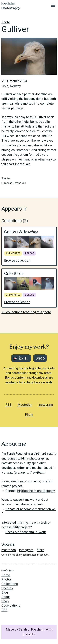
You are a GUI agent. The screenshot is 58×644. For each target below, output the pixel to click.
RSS (8, 405)
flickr (40, 550)
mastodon (9, 550)
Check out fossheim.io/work (26, 532)
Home (6, 575)
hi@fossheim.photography (36, 491)
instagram (26, 550)
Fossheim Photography (11, 6)
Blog (5, 592)
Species (7, 588)
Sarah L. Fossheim (32, 629)
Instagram (46, 405)
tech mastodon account (36, 555)
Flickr (29, 414)
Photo (6, 22)
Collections (10, 584)
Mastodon (25, 405)
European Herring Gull (14, 183)
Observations (11, 605)
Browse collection (17, 260)
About (6, 597)
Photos (7, 579)
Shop (5, 601)
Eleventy (29, 634)
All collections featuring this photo (26, 312)
